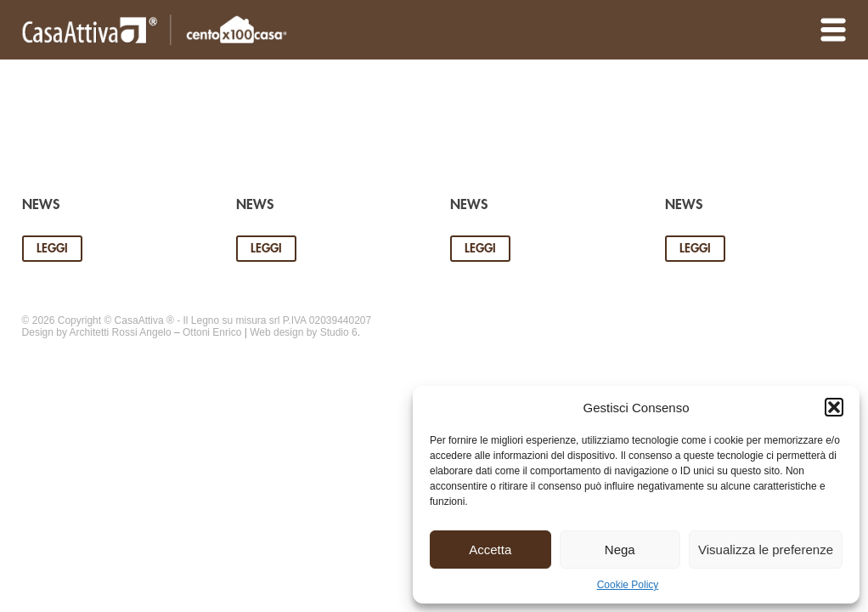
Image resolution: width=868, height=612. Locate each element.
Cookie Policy (628, 585)
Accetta (490, 550)
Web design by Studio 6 (304, 332)
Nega (620, 550)
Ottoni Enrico (212, 332)
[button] (834, 407)
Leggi (52, 248)
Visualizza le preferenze (766, 550)
